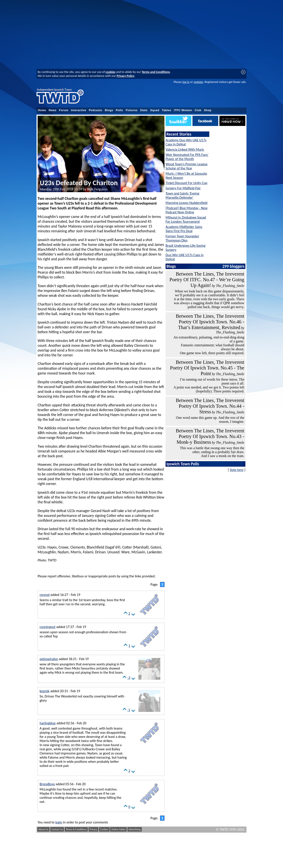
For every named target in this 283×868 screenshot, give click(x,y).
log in (186, 82)
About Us (43, 829)
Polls (119, 110)
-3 (129, 678)
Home (42, 110)
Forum (64, 110)
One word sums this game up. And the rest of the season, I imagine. (210, 420)
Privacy (93, 829)
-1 (129, 710)
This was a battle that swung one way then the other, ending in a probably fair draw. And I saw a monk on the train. (212, 452)
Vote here (237, 470)
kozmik (45, 691)
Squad (155, 110)
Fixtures (132, 110)
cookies (111, 72)
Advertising (135, 829)
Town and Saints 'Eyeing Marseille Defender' (182, 195)
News (53, 110)
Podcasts (95, 110)
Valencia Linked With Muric (185, 149)
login (59, 822)
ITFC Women (183, 110)
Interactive (79, 110)
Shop (208, 110)
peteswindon (49, 659)
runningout (48, 627)
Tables (167, 110)
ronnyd (45, 595)
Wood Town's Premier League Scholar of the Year (187, 166)
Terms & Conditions (76, 829)
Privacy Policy (125, 76)
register (198, 82)
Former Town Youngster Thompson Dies (182, 238)
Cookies (104, 829)
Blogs (109, 110)
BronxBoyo (47, 784)
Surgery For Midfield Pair (183, 188)
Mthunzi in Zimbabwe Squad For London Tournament (186, 219)
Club (198, 110)
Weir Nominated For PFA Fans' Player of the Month (187, 157)
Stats (144, 110)
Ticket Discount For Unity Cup (186, 183)
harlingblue (48, 723)
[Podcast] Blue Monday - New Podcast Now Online (187, 210)
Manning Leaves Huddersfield (186, 203)
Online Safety (118, 829)
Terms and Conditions (156, 72)
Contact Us (57, 829)
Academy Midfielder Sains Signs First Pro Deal (184, 229)
